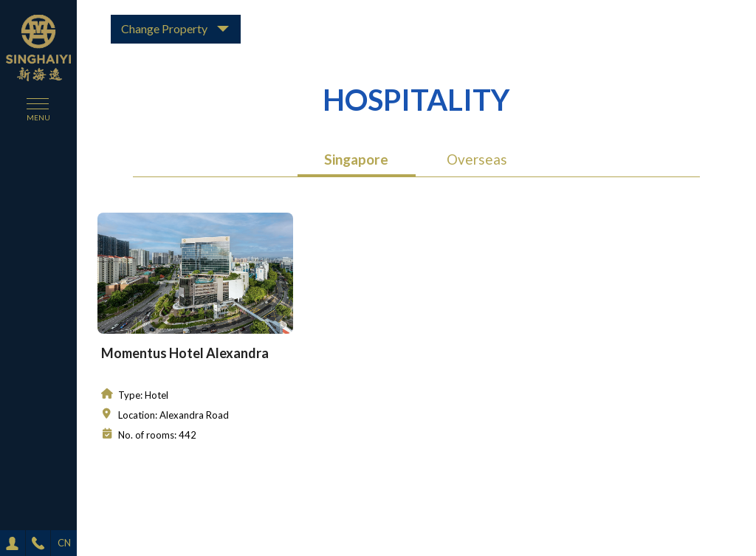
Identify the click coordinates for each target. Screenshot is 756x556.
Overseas (477, 159)
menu (38, 117)
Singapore (356, 159)
